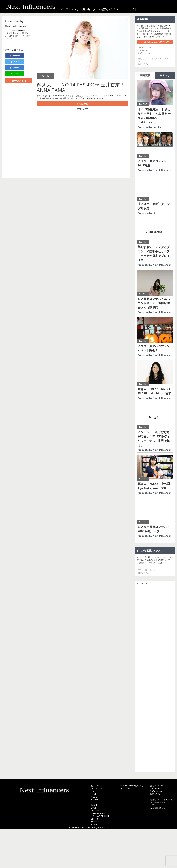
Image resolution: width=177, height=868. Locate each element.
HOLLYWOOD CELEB (100, 816)
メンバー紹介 (126, 788)
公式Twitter (143, 50)
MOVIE (94, 824)
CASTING (95, 805)
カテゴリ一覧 (97, 788)
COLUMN (95, 811)
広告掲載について (158, 808)
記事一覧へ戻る (18, 81)
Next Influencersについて (155, 42)
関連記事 (145, 75)
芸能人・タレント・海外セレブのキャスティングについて (162, 802)
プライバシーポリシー (148, 570)
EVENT (94, 802)
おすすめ (95, 786)
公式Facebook (144, 47)
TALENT (94, 822)
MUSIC (94, 797)
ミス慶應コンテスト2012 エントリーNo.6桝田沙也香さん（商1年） (154, 303)
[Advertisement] (82, 143)
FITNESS (94, 800)
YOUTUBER (96, 819)
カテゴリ (165, 75)
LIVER (93, 808)
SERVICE (94, 794)
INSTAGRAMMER (98, 813)
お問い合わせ (144, 64)
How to (94, 791)
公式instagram (145, 53)
